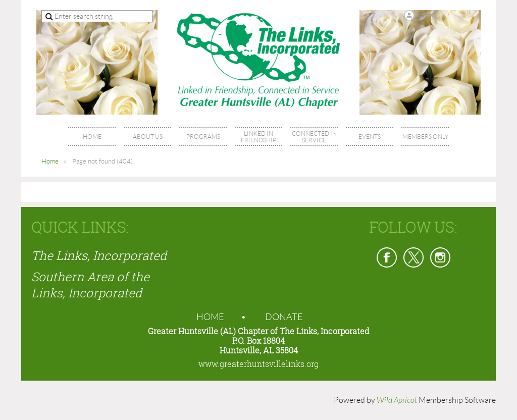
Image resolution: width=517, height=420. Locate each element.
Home (50, 161)
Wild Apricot (397, 400)
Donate (284, 317)
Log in (427, 14)
